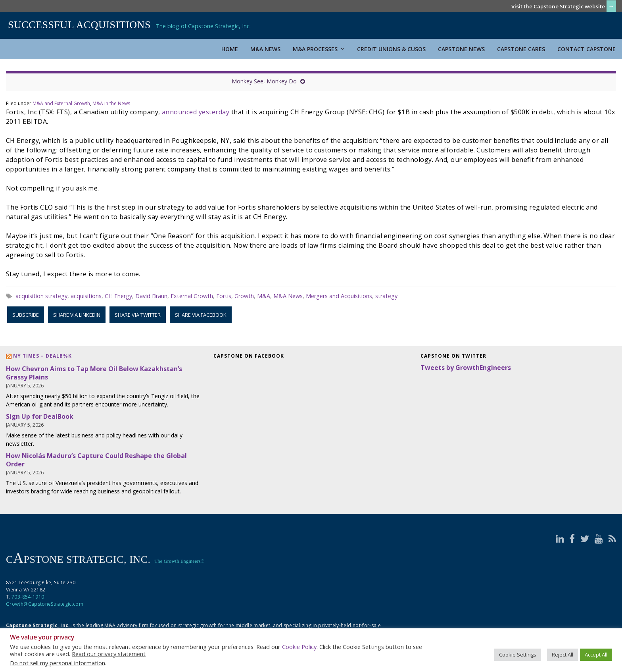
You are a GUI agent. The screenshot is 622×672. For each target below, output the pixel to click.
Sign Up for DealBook (40, 416)
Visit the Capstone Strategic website (558, 6)
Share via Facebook (201, 315)
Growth (244, 296)
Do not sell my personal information (58, 663)
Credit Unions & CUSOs (391, 49)
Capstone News (461, 49)
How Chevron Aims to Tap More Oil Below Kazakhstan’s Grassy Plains (94, 373)
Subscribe (26, 315)
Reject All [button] (562, 655)
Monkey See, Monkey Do (264, 81)
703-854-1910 (28, 597)
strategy (386, 296)
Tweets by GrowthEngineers (466, 368)
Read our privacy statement (109, 654)
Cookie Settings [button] (518, 655)
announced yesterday (196, 112)
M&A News (265, 49)
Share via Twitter (138, 315)
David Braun (151, 296)
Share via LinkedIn (77, 315)
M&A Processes (319, 49)
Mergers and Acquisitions (339, 296)
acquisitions (86, 296)
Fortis (224, 296)
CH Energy (118, 296)
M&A (264, 296)
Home (230, 49)
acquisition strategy (41, 296)
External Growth (192, 296)
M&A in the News (111, 103)
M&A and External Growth (61, 103)
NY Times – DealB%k (42, 356)
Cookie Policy (299, 647)
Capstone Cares (521, 49)
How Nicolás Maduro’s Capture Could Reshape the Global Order (96, 460)
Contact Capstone (586, 49)
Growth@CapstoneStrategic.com (45, 604)
